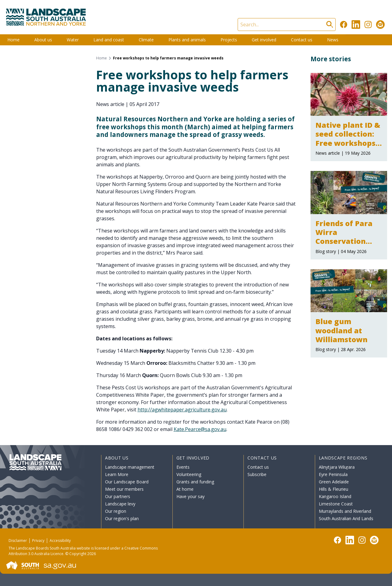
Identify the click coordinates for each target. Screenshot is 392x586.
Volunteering (189, 474)
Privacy (38, 541)
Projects (229, 40)
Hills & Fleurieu (334, 489)
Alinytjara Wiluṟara (337, 467)
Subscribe (257, 474)
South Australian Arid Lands (346, 518)
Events (183, 467)
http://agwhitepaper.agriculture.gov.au (182, 410)
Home (13, 40)
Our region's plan (122, 518)
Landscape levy (120, 504)
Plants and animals (187, 40)
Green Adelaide (334, 482)
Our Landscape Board (127, 482)
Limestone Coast (336, 504)
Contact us (302, 40)
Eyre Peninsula (333, 474)
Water (73, 40)
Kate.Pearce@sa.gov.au (200, 429)
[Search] (287, 25)
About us (43, 40)
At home (185, 489)
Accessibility (60, 541)
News (333, 40)
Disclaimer (18, 541)
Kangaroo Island (335, 496)
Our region (116, 511)
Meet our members (124, 489)
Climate (146, 40)
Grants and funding (195, 482)
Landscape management (130, 467)
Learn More (117, 474)
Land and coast (109, 40)
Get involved (264, 40)
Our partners (118, 496)
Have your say (190, 496)
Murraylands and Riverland (345, 511)
